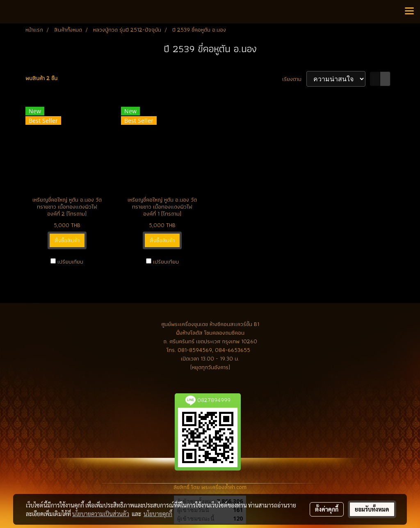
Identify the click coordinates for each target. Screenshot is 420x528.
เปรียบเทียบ (70, 262)
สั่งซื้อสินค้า (67, 240)
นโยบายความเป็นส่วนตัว (101, 514)
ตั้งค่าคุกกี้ (327, 509)
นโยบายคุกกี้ (158, 514)
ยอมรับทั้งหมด (372, 509)
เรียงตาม (294, 79)
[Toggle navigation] (409, 11)
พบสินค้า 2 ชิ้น (41, 78)
